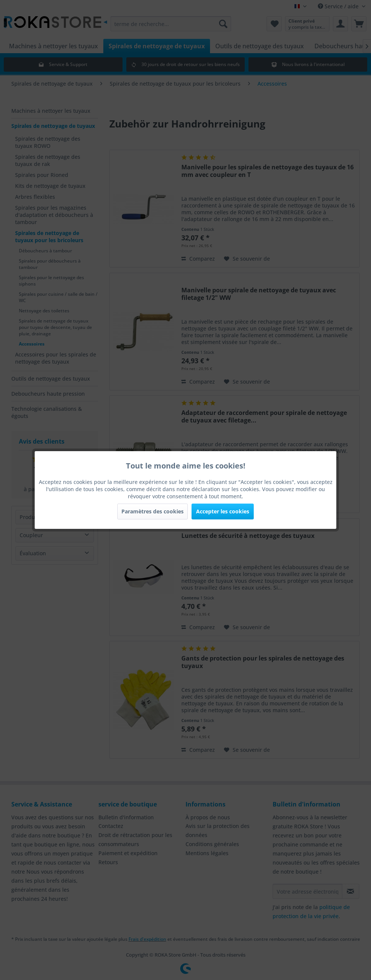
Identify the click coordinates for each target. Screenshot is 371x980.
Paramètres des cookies (153, 511)
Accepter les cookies (223, 511)
